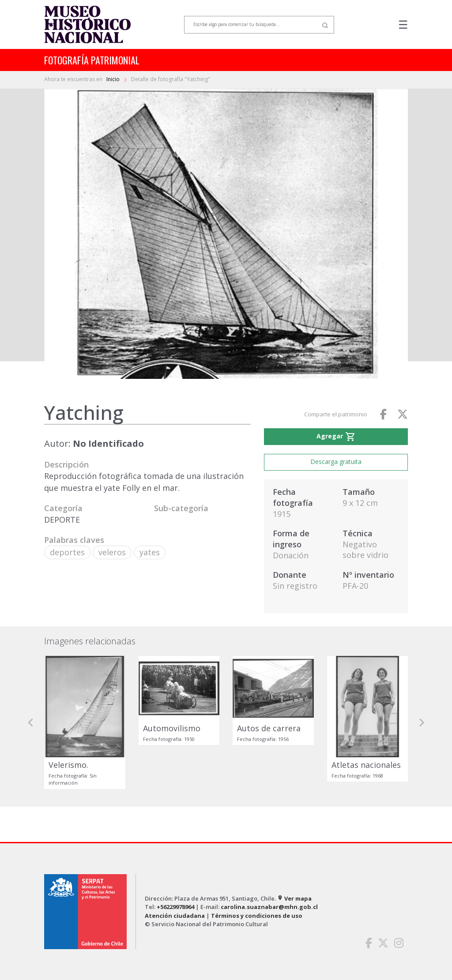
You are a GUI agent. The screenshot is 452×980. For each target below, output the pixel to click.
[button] (31, 722)
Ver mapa (294, 898)
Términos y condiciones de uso (257, 916)
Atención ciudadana (175, 916)
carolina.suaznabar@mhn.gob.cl (269, 907)
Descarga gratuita (336, 462)
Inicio (114, 79)
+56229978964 (175, 907)
